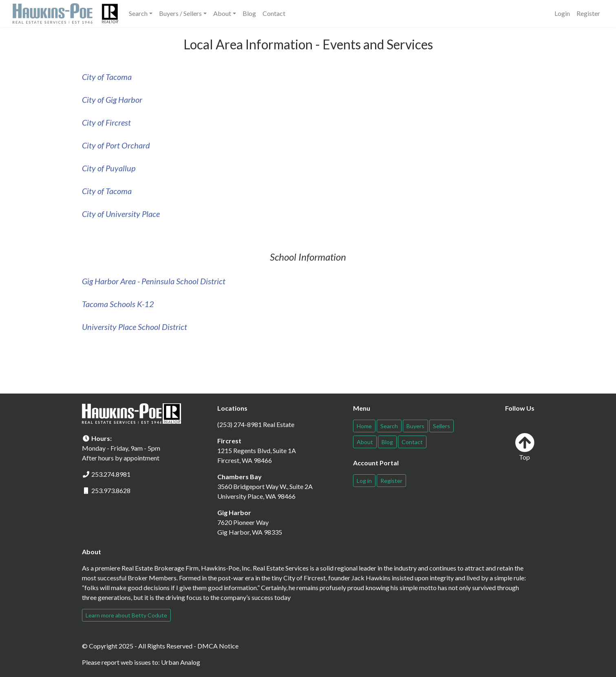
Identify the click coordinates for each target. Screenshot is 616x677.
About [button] (222, 13)
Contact (274, 13)
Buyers (415, 426)
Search (389, 426)
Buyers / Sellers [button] (180, 13)
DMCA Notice (218, 646)
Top (525, 447)
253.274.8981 (111, 474)
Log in (364, 481)
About (365, 442)
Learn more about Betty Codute (126, 615)
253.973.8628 (111, 490)
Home (364, 426)
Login (562, 13)
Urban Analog (181, 662)
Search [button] (138, 13)
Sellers (442, 426)
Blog (249, 13)
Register (588, 13)
